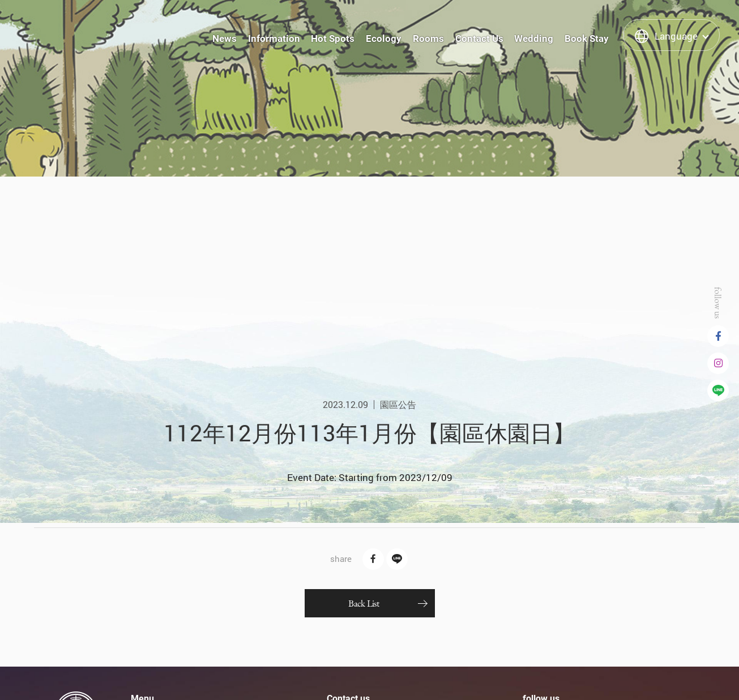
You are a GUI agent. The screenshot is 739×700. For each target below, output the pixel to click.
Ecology (384, 38)
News (225, 38)
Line (718, 390)
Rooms (428, 38)
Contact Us (479, 38)
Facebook (718, 336)
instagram (718, 363)
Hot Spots (333, 38)
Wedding (534, 38)
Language (676, 36)
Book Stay (587, 38)
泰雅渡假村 (67, 35)
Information (274, 38)
